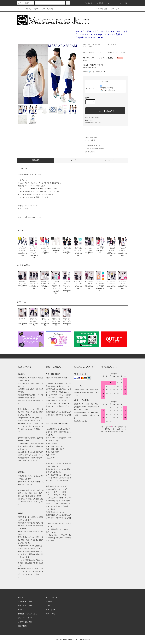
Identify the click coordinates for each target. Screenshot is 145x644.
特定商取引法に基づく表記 (93, 123)
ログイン (110, 3)
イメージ (72, 160)
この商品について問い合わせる (94, 149)
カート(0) (122, 3)
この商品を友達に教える (92, 145)
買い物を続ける (89, 152)
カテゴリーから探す (31, 9)
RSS (20, 626)
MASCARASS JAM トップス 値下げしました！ (102, 45)
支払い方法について (25, 601)
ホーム (20, 9)
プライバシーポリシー (26, 618)
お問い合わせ (114, 9)
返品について (89, 120)
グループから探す (46, 9)
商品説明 (36, 160)
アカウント (87, 3)
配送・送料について (25, 606)
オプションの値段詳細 (92, 118)
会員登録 (99, 3)
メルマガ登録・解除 (100, 9)
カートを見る (51, 610)
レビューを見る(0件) (90, 137)
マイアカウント (51, 597)
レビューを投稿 (89, 140)
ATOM (24, 626)
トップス (90, 46)
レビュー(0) (110, 160)
